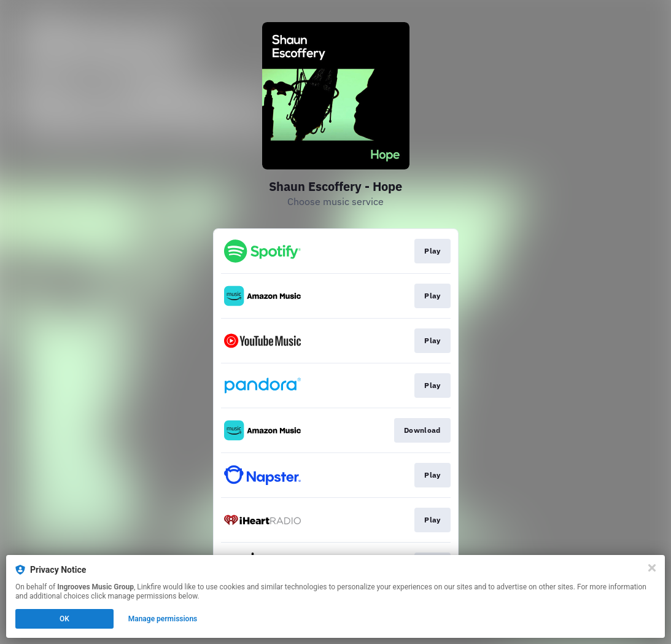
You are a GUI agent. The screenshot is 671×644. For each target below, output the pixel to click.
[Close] (652, 568)
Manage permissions (163, 619)
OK (64, 619)
